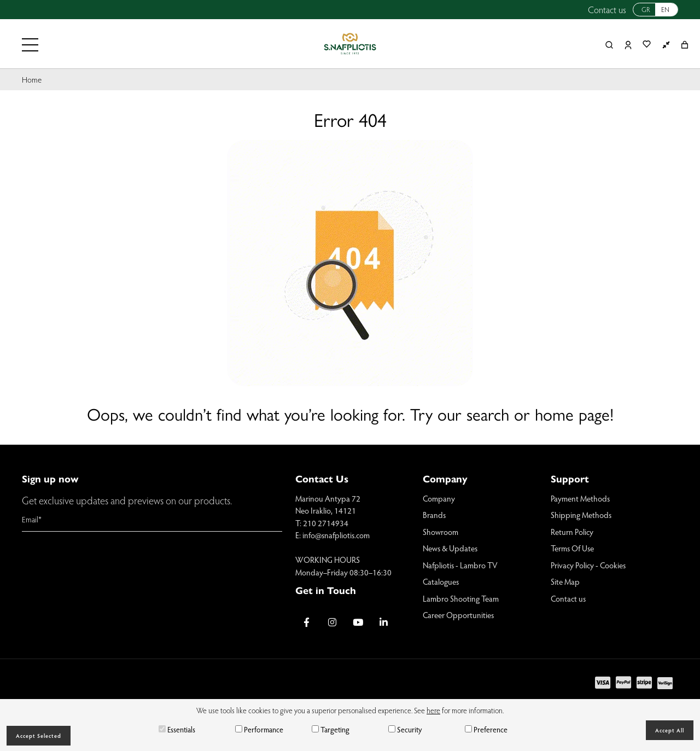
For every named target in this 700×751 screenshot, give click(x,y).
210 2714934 (326, 523)
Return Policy (572, 532)
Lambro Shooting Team (461, 598)
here (433, 710)
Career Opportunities (458, 615)
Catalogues (441, 581)
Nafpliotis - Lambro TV (460, 565)
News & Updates (450, 548)
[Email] (152, 520)
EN (665, 9)
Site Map (565, 581)
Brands (434, 515)
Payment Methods (580, 498)
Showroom (441, 532)
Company (439, 498)
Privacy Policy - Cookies (588, 565)
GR (646, 9)
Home (32, 79)
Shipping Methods (581, 515)
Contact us (607, 10)
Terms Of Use (572, 548)
